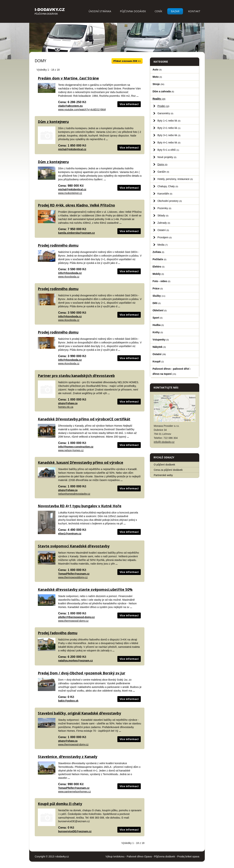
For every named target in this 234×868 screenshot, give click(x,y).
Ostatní (163, 230)
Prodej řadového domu (58, 633)
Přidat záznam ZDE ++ (127, 61)
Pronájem (165, 237)
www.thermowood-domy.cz (73, 621)
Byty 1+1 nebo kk (169, 121)
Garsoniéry (165, 113)
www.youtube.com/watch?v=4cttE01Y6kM (82, 109)
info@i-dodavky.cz (164, 442)
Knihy (158, 332)
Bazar (175, 11)
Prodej (163, 106)
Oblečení (160, 310)
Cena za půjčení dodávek (168, 470)
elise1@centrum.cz (70, 534)
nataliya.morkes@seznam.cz (76, 661)
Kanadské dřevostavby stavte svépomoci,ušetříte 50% (85, 590)
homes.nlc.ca (66, 407)
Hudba (158, 325)
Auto (157, 70)
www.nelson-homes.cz (71, 450)
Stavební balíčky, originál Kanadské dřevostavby (79, 713)
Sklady (163, 215)
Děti (157, 303)
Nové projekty (167, 157)
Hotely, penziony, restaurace (175, 179)
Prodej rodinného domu (58, 245)
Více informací (129, 104)
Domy (162, 164)
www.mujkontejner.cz (70, 193)
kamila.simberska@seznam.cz (76, 233)
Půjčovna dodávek (133, 11)
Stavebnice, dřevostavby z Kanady (68, 757)
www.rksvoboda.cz (69, 277)
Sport (157, 318)
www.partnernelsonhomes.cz (74, 792)
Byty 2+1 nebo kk (169, 128)
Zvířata (158, 252)
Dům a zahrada (163, 91)
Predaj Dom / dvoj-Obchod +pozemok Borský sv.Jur (82, 673)
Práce (158, 288)
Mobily (158, 274)
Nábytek (159, 347)
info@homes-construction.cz (76, 447)
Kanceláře (165, 194)
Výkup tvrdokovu (115, 857)
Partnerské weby (163, 475)
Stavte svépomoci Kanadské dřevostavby (74, 546)
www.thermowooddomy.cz (73, 577)
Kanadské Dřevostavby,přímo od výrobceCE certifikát (84, 419)
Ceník (158, 11)
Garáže (163, 172)
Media (163, 245)
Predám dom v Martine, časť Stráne (68, 78)
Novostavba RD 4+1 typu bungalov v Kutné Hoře (80, 506)
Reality (159, 99)
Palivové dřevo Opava (139, 857)
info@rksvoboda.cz (70, 273)
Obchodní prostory (170, 201)
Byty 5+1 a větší (168, 150)
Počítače (159, 259)
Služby (159, 296)
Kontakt (194, 11)
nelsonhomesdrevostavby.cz (74, 494)
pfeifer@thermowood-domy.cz (76, 617)
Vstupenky (161, 340)
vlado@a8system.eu (70, 106)
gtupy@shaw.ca (68, 403)
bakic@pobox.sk (68, 701)
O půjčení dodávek (164, 465)
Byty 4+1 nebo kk (169, 143)
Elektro (158, 267)
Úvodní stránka (100, 11)
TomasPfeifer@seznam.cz (74, 574)
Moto (157, 77)
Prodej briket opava (188, 857)
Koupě (158, 361)
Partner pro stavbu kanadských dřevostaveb (76, 376)
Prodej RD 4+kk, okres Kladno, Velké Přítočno (76, 205)
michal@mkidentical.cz (72, 149)
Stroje (158, 84)
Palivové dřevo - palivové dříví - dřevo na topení (172, 371)
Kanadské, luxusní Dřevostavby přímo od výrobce (81, 463)
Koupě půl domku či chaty (60, 804)
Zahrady (164, 223)
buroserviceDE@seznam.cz (75, 831)
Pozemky (164, 208)
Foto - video (161, 281)
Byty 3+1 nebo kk (169, 135)
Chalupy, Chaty (168, 186)
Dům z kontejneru (53, 122)
